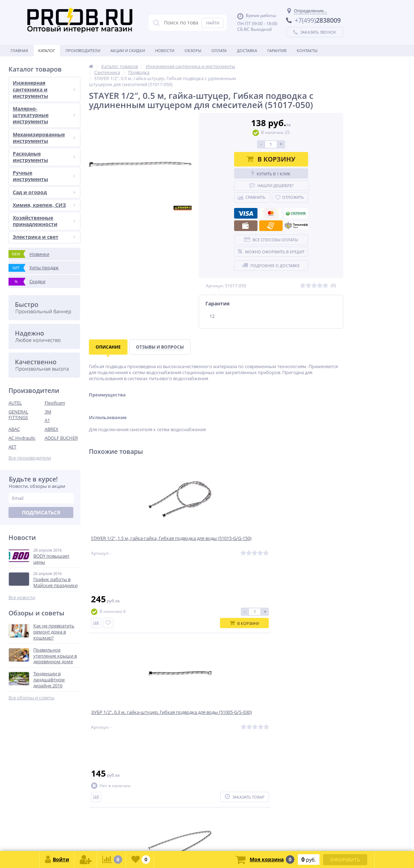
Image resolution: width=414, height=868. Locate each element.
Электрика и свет (44, 237)
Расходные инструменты (44, 157)
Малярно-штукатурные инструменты (44, 115)
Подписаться (41, 512)
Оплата (219, 50)
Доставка (247, 50)
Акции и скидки (128, 50)
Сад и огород (44, 192)
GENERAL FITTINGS (18, 415)
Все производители (30, 458)
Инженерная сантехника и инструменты (44, 89)
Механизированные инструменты (44, 138)
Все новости (22, 598)
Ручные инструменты (44, 176)
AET (12, 447)
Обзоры (193, 50)
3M (48, 412)
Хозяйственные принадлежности (44, 221)
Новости (165, 50)
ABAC (14, 429)
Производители (83, 50)
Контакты (307, 50)
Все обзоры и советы (32, 698)
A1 (47, 420)
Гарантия (277, 50)
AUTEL (15, 403)
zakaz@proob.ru (99, 834)
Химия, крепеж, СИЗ (44, 205)
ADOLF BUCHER (61, 438)
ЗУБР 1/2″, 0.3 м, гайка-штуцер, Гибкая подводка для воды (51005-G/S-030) (213, 546)
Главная (19, 50)
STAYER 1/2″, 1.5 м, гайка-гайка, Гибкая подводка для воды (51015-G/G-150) (127, 546)
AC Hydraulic (22, 438)
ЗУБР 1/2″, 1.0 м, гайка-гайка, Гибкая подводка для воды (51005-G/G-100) (296, 546)
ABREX (52, 429)
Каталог (47, 50)
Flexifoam (55, 403)
